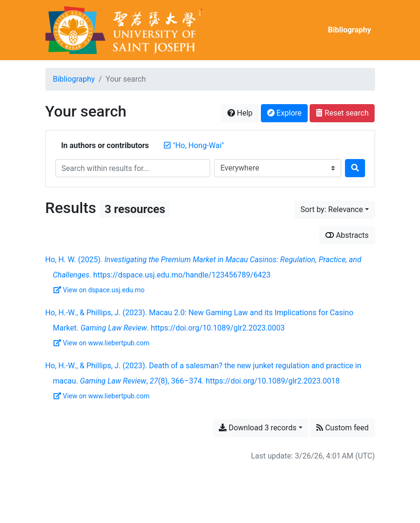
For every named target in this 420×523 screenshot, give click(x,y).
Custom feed (342, 428)
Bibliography (349, 30)
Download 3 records (258, 428)
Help (240, 113)
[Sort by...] (335, 210)
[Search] (355, 168)
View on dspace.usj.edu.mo (99, 290)
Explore (285, 113)
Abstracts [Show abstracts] (347, 235)
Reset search (342, 113)
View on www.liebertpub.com (102, 343)
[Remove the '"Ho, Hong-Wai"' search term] (199, 145)
